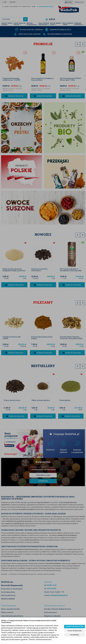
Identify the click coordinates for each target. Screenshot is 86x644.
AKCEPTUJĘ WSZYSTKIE (74, 626)
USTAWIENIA (75, 635)
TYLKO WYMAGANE (74, 631)
